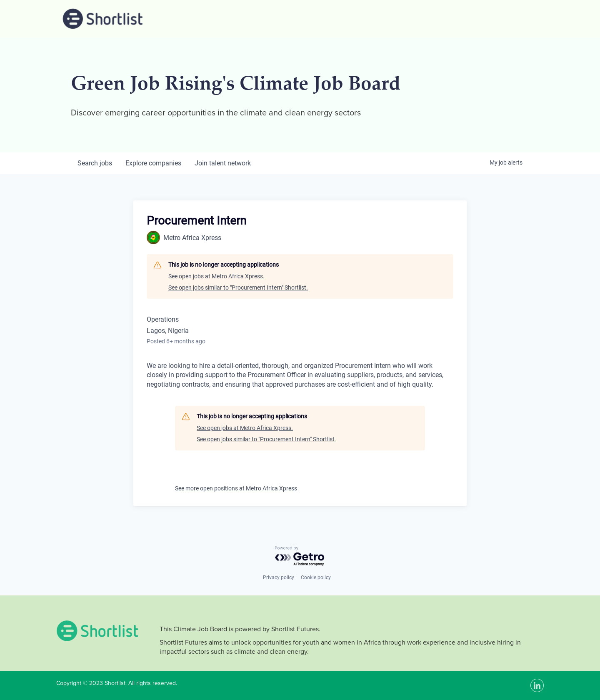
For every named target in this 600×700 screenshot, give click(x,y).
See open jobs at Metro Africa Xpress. (216, 276)
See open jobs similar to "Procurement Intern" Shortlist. (238, 287)
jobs (95, 163)
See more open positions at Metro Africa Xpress (236, 488)
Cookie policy (316, 577)
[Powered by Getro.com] (300, 556)
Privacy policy (279, 577)
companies (153, 163)
